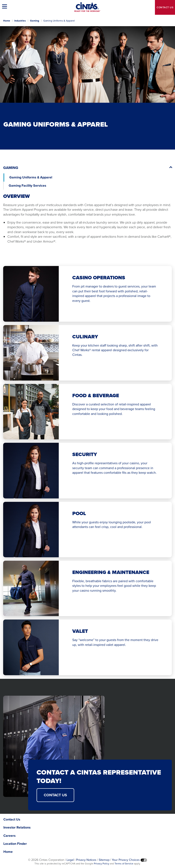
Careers (10, 836)
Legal (70, 860)
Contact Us (55, 795)
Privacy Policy (102, 864)
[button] (5, 6)
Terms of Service (124, 864)
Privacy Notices (86, 860)
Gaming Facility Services (28, 186)
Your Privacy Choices (129, 860)
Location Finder (15, 844)
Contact (165, 7)
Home (7, 21)
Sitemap (104, 860)
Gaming (35, 21)
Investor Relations (17, 827)
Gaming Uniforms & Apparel (31, 177)
